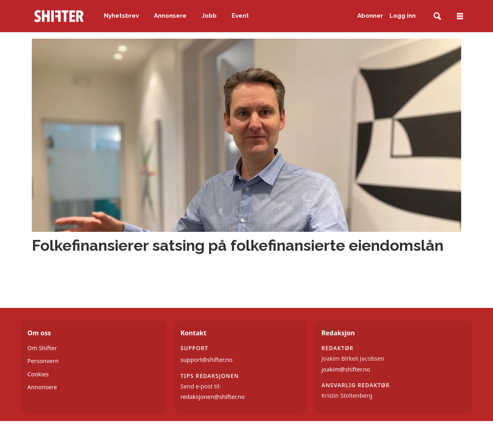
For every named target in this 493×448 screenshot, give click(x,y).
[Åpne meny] (460, 16)
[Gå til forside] (59, 16)
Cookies (38, 374)
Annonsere (170, 16)
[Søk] (437, 16)
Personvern (43, 361)
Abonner (370, 16)
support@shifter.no (206, 360)
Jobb (209, 16)
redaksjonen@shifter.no (212, 397)
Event (240, 16)
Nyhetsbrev (121, 16)
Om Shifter (42, 348)
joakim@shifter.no (346, 369)
